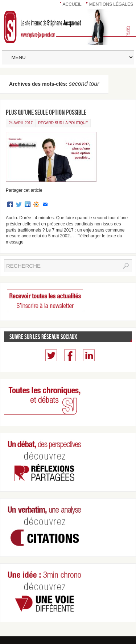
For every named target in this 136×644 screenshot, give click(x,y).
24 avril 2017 (21, 123)
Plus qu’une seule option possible (46, 112)
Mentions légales (111, 4)
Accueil (72, 4)
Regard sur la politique (63, 123)
